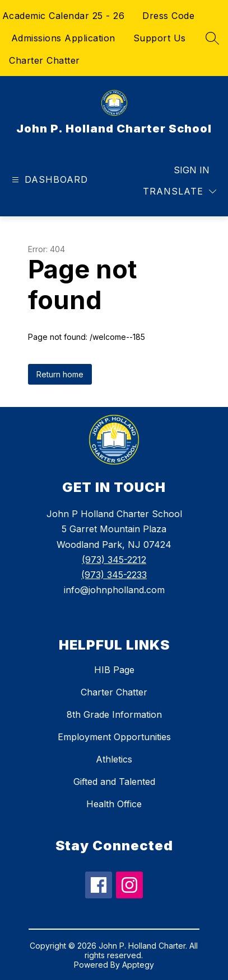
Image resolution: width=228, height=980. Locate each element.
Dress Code (168, 16)
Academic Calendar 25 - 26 (64, 16)
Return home (60, 374)
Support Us (160, 38)
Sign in (192, 170)
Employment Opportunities (114, 737)
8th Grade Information (114, 714)
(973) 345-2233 (114, 575)
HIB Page (114, 670)
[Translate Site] (180, 191)
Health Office (114, 804)
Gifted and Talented (114, 782)
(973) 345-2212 (114, 560)
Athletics (114, 759)
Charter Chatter (45, 60)
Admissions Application (63, 38)
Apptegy (138, 965)
